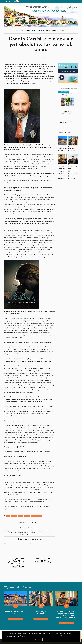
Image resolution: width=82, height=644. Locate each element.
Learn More (37, 640)
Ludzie (28, 30)
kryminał (14, 516)
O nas (22, 30)
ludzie (33, 516)
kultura (48, 30)
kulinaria (41, 30)
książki (34, 30)
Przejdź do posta (16, 619)
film (8, 516)
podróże (55, 30)
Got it (47, 640)
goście (62, 30)
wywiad (39, 516)
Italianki (15, 30)
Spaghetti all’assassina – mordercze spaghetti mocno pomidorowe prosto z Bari (17, 533)
